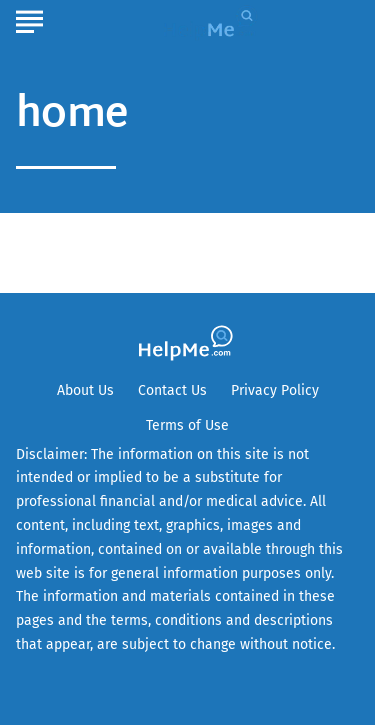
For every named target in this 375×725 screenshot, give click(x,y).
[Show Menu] (29, 19)
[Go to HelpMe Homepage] (213, 21)
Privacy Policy (275, 390)
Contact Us (172, 390)
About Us (85, 390)
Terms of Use (187, 425)
